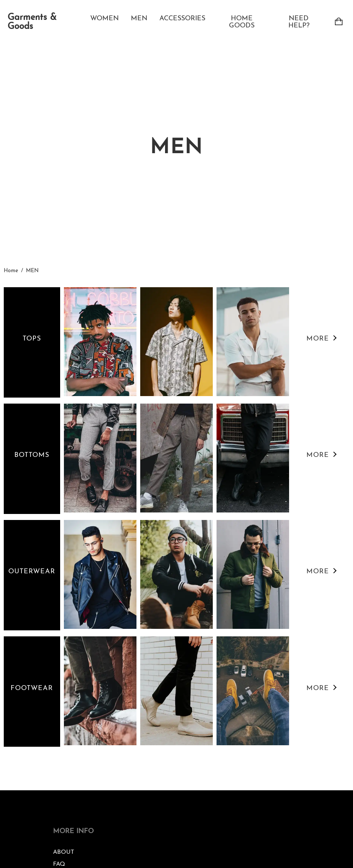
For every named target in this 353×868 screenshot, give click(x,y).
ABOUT (64, 852)
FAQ (59, 864)
